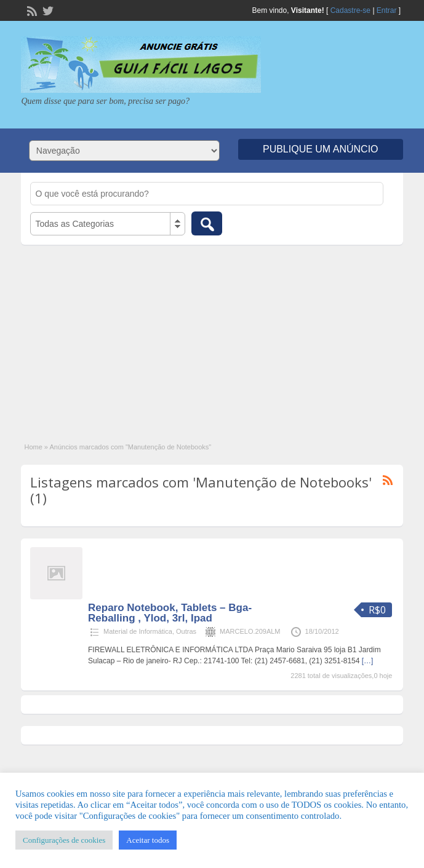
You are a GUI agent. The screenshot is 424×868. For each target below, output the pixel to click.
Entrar (387, 10)
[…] (368, 661)
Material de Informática (138, 631)
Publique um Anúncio (321, 149)
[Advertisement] (212, 337)
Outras (186, 631)
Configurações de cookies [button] (64, 840)
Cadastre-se (350, 10)
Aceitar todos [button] (148, 840)
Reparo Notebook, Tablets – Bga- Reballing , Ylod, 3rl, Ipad (170, 613)
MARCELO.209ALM (250, 631)
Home (33, 447)
